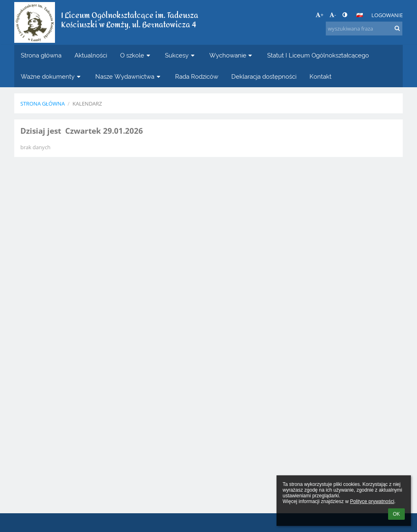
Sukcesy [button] (181, 55)
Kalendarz (87, 104)
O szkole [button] (136, 55)
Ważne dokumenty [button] (52, 76)
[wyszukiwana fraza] (364, 29)
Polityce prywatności (372, 501)
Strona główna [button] (41, 55)
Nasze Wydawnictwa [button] (129, 76)
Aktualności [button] (91, 55)
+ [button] (319, 15)
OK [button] (396, 514)
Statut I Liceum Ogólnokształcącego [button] (318, 55)
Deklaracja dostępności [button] (264, 76)
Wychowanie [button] (232, 55)
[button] (360, 15)
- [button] (333, 15)
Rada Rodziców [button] (197, 76)
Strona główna (43, 104)
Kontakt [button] (320, 76)
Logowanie (387, 15)
